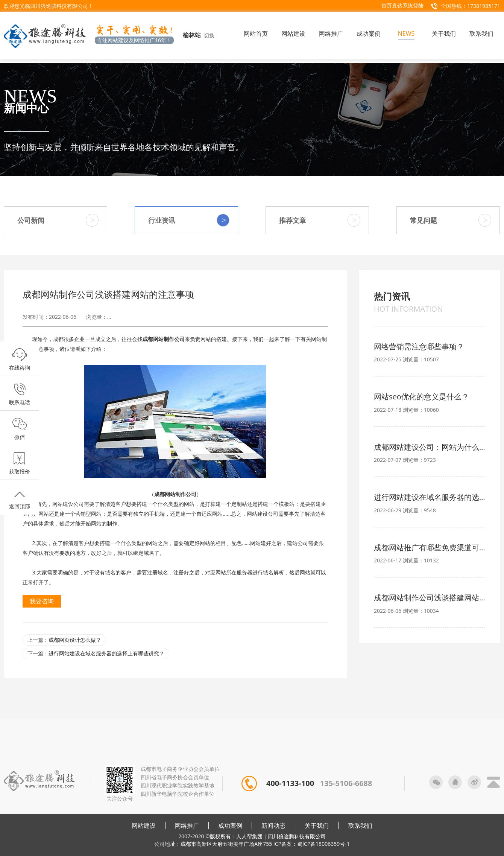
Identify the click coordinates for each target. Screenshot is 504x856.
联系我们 (360, 826)
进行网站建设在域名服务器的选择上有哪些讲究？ (430, 497)
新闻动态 (273, 826)
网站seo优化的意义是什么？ (421, 397)
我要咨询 (42, 601)
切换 (209, 35)
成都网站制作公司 (164, 339)
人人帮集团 (249, 836)
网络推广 (187, 826)
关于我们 (317, 826)
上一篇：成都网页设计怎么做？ (64, 640)
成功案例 (230, 826)
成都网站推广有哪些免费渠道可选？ (430, 548)
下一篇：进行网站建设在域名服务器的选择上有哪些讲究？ (96, 653)
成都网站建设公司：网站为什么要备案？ (430, 447)
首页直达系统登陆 (402, 5)
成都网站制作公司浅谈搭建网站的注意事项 (430, 598)
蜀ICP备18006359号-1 (323, 844)
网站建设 (144, 826)
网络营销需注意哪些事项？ (419, 347)
